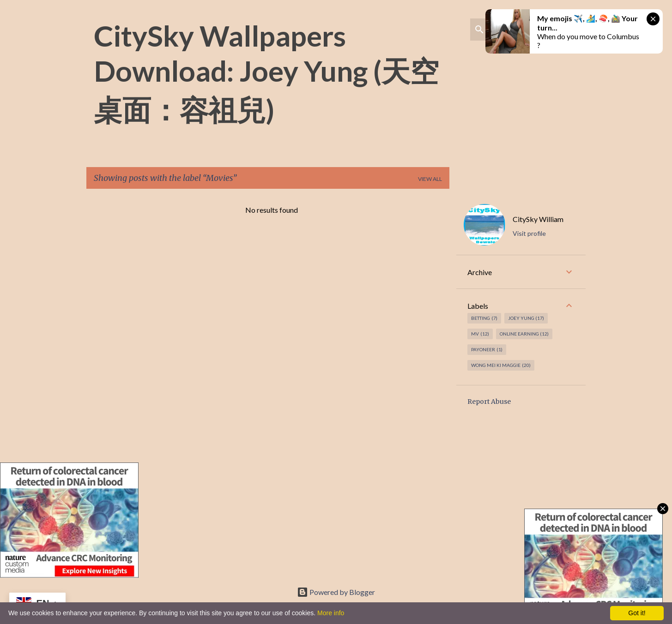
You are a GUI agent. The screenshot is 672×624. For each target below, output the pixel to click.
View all (430, 179)
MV (480, 334)
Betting (484, 318)
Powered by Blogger (336, 592)
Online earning (524, 334)
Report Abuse (489, 402)
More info (331, 613)
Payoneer (487, 350)
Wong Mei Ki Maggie (501, 365)
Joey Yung (526, 318)
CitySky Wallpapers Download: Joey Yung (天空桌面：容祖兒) (266, 72)
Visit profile (529, 233)
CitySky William (538, 219)
